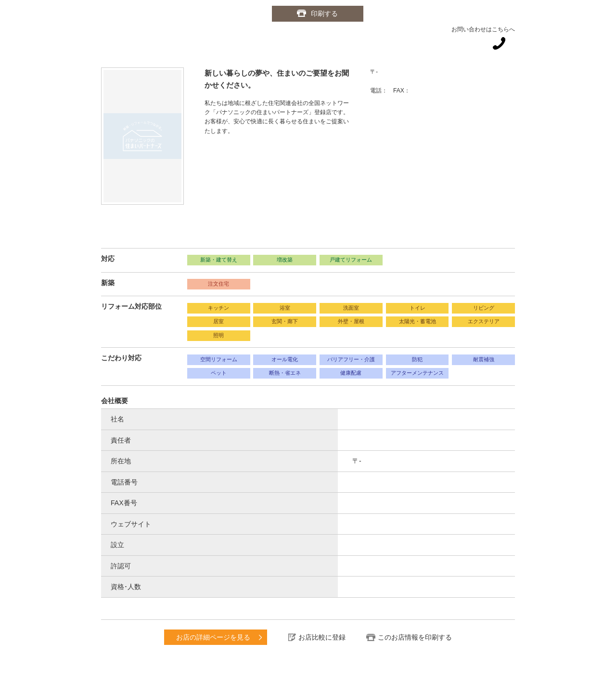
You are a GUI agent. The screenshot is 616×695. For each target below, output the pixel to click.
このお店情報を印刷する (415, 637)
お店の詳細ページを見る (213, 637)
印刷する (325, 13)
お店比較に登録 (322, 637)
